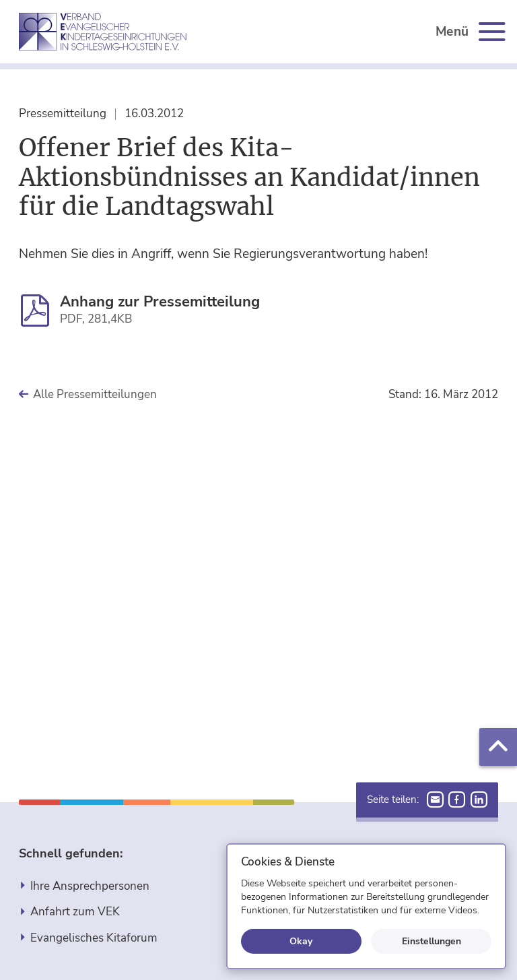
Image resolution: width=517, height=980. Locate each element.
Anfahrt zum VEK (75, 912)
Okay (301, 941)
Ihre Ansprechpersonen (90, 886)
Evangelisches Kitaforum (94, 938)
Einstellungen (432, 941)
